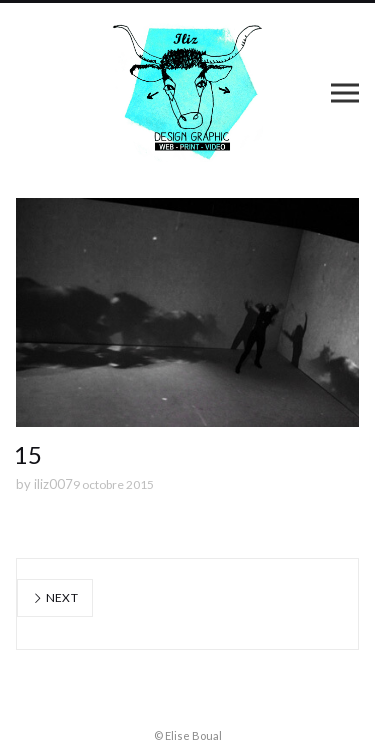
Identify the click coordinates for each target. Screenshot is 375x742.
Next (55, 597)
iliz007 (53, 484)
